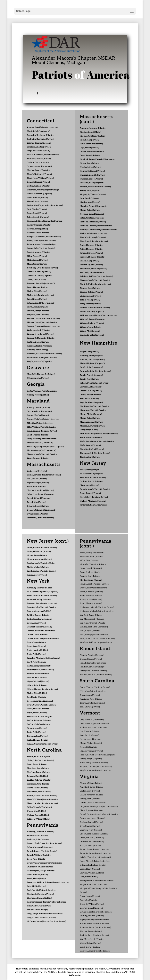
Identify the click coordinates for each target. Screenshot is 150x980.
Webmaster (75, 975)
